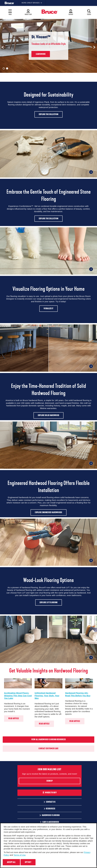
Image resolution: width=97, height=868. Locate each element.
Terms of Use (20, 855)
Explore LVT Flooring (49, 602)
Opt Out (28, 862)
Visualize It (48, 309)
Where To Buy (50, 793)
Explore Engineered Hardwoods (48, 512)
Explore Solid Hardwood (49, 415)
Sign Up (50, 781)
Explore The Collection (49, 114)
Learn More (41, 54)
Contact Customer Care (48, 749)
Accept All (11, 862)
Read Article (14, 718)
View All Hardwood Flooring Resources (49, 739)
